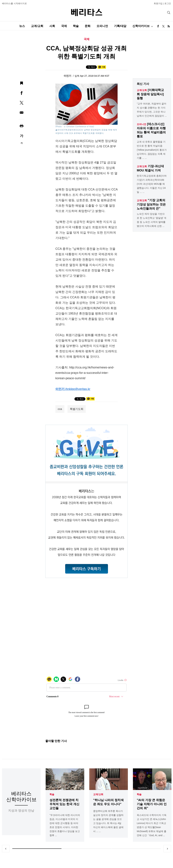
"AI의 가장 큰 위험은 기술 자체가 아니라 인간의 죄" (152, 804)
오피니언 (102, 26)
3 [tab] (136, 849)
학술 (76, 26)
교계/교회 (37, 26)
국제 (64, 26)
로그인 (168, 3)
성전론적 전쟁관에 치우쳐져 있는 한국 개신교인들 (64, 804)
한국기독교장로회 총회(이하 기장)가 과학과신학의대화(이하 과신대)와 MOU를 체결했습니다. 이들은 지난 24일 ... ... (152, 184)
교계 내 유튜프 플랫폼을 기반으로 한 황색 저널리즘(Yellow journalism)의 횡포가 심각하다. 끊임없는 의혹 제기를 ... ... (152, 150)
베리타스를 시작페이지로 (14, 3)
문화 (88, 26)
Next (167, 849)
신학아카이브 (141, 26)
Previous (6, 849)
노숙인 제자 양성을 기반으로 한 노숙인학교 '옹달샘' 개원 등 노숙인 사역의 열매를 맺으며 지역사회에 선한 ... (152, 220)
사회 (52, 26)
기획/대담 (120, 26)
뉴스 (22, 26)
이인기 (68, 76)
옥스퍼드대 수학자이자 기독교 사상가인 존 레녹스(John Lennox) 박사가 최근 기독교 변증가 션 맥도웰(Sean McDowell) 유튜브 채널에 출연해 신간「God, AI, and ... (152, 825)
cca (60, 409)
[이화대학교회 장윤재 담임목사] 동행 (150, 94)
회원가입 (158, 3)
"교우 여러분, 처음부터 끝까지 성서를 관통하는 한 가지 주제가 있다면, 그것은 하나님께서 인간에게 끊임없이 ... (152, 110)
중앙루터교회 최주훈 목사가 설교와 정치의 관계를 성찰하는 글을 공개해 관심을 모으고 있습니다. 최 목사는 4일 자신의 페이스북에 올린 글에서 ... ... (108, 821)
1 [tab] (37, 849)
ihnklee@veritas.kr (78, 389)
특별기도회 (77, 409)
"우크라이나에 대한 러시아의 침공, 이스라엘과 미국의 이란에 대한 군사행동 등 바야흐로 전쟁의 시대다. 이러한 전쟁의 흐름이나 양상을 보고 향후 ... (65, 825)
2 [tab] (86, 849)
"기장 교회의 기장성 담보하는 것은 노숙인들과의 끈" (151, 204)
